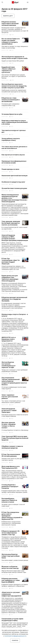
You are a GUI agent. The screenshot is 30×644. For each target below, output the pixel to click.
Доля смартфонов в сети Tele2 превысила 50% (11, 467)
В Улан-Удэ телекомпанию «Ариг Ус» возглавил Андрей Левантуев (11, 261)
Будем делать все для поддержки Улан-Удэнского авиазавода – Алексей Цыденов (10, 278)
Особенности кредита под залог (13, 182)
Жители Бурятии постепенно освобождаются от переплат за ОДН (9, 365)
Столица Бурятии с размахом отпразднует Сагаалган (10, 486)
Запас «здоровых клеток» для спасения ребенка (10, 397)
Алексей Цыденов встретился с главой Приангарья (9, 410)
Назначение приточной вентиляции (15, 176)
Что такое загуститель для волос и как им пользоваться (14, 147)
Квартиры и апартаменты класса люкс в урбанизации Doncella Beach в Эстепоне (15, 122)
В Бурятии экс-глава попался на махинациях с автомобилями (11, 100)
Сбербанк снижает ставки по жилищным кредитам (12, 447)
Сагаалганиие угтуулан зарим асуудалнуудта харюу (12, 620)
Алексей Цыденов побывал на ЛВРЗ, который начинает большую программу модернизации (15, 238)
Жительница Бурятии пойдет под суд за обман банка (11, 556)
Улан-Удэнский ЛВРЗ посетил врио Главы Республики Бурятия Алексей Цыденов (15, 438)
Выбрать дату (8, 16)
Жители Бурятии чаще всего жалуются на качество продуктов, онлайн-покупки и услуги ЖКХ (14, 86)
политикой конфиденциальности (15, 636)
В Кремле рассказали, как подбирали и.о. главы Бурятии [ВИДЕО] (11, 580)
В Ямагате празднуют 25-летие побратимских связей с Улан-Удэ (11, 533)
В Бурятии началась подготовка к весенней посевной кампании (10, 23)
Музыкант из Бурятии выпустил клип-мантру (10, 567)
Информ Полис (15, 2)
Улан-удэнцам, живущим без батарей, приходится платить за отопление (11, 223)
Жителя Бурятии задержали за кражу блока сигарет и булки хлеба (15, 57)
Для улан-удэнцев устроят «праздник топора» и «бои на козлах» (9, 425)
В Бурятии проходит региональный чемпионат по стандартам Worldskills (14, 299)
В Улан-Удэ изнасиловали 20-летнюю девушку (11, 455)
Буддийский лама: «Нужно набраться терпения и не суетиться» (8, 70)
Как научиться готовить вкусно (13, 155)
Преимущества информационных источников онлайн (14, 162)
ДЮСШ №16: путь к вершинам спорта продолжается (9, 339)
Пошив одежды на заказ (10, 169)
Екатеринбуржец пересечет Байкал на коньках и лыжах (9, 500)
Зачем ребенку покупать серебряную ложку (11, 139)
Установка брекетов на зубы (12, 114)
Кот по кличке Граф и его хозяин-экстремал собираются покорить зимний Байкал (11, 41)
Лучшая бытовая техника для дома (14, 188)
